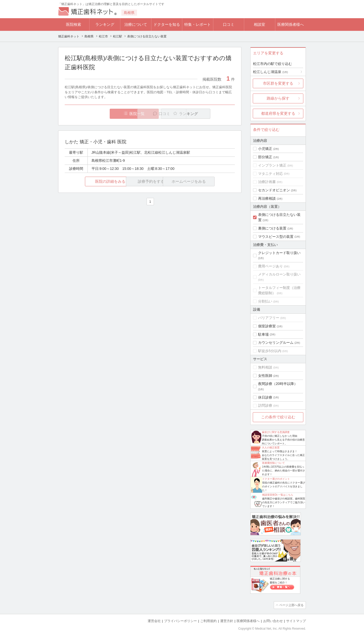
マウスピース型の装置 (276, 237)
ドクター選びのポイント (276, 479)
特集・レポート (198, 24)
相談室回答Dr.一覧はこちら (278, 495)
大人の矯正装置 (271, 448)
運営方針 (227, 621)
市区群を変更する (278, 83)
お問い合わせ (273, 621)
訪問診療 (265, 405)
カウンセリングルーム (276, 342)
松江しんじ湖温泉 (270, 72)
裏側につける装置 (272, 228)
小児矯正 (265, 149)
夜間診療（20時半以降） (278, 384)
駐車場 (263, 334)
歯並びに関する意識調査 (276, 432)
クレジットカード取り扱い (279, 253)
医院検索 (74, 24)
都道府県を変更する (278, 113)
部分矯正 (265, 157)
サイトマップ (296, 621)
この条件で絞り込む (278, 417)
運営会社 (154, 621)
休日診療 (265, 397)
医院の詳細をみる (93, 181)
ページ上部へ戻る (291, 605)
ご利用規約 (208, 621)
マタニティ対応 (270, 174)
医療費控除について (274, 463)
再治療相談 (267, 198)
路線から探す (278, 98)
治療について (136, 24)
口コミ (229, 24)
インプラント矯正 (272, 165)
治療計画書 (267, 182)
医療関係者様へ (291, 24)
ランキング (105, 24)
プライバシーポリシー (180, 621)
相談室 (259, 24)
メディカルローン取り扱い (279, 274)
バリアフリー (269, 318)
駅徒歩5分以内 (270, 351)
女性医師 (265, 376)
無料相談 (265, 367)
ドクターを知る (167, 24)
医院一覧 (100, 114)
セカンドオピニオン (274, 190)
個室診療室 (267, 326)
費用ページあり (270, 266)
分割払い (265, 301)
